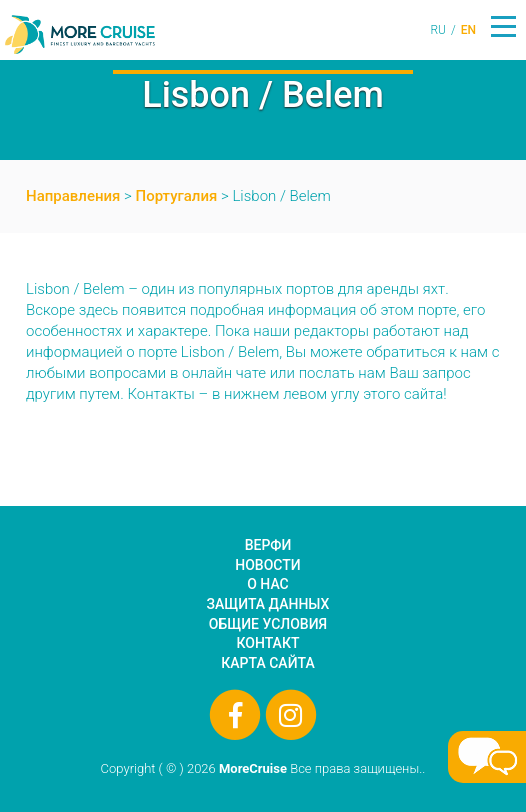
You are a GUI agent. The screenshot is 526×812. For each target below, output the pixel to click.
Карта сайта (267, 663)
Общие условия (268, 624)
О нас (268, 584)
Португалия (177, 196)
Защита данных (268, 604)
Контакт (268, 643)
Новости (267, 565)
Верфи (268, 545)
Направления (73, 196)
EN (468, 30)
